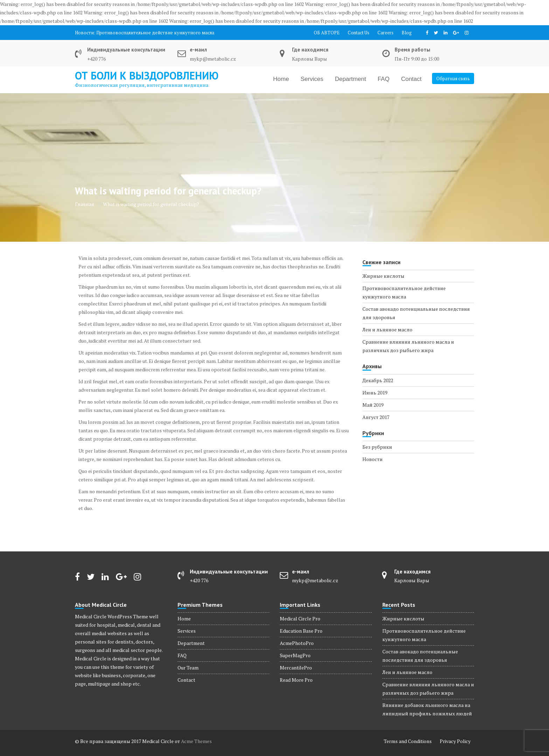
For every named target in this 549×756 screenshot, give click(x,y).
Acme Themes (196, 741)
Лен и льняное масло (387, 329)
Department (351, 79)
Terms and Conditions (408, 741)
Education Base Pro (301, 631)
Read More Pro (296, 680)
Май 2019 (373, 405)
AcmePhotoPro (297, 643)
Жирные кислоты (383, 276)
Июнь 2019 (375, 393)
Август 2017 (376, 417)
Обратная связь (453, 78)
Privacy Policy (455, 741)
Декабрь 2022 (378, 380)
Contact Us (359, 33)
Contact (411, 79)
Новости (373, 459)
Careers (385, 33)
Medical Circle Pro (300, 618)
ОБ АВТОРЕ (327, 33)
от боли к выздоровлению (147, 75)
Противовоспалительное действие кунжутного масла (155, 33)
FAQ (383, 79)
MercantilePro (296, 668)
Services (312, 79)
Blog (407, 33)
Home (281, 79)
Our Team (188, 668)
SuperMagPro (295, 655)
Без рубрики (377, 447)
